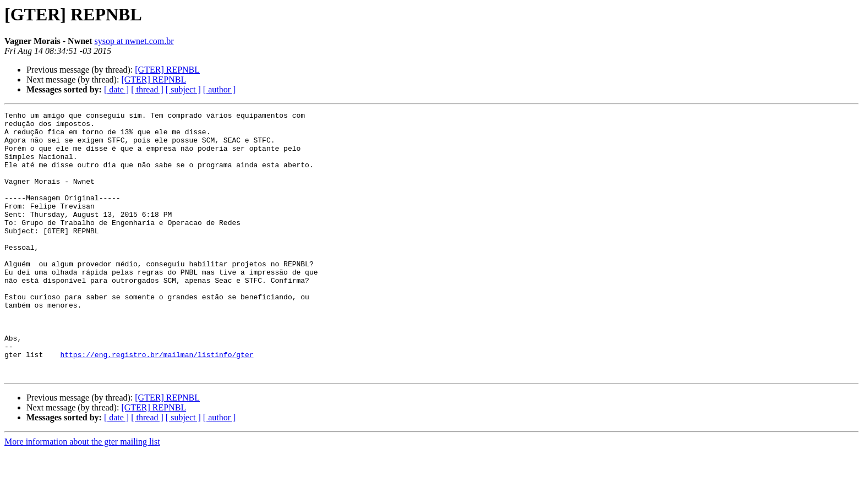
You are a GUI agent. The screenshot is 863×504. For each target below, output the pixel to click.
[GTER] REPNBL (167, 70)
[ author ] (220, 89)
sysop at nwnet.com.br (134, 41)
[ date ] (116, 89)
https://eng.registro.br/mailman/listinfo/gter (157, 404)
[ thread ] (147, 89)
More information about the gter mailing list (82, 494)
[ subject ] (183, 89)
